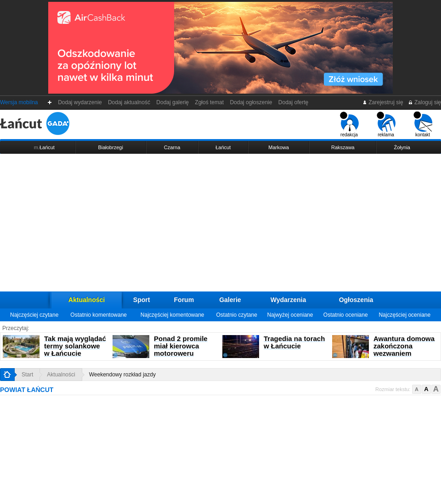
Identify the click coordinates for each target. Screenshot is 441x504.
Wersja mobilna (19, 102)
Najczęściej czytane (34, 315)
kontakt (423, 124)
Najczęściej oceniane (404, 315)
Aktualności (87, 300)
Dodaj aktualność (129, 102)
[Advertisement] (220, 223)
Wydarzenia (288, 300)
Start (27, 375)
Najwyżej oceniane (290, 315)
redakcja (349, 124)
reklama (386, 124)
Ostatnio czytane (236, 315)
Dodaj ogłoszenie (251, 102)
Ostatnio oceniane (346, 315)
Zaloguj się (424, 102)
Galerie (230, 300)
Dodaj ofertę (293, 102)
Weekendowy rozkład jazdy (122, 375)
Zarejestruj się (383, 102)
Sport (142, 300)
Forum (184, 300)
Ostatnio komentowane (99, 315)
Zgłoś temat (209, 102)
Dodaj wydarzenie (80, 102)
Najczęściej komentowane (172, 315)
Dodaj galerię (173, 102)
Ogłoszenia (356, 300)
